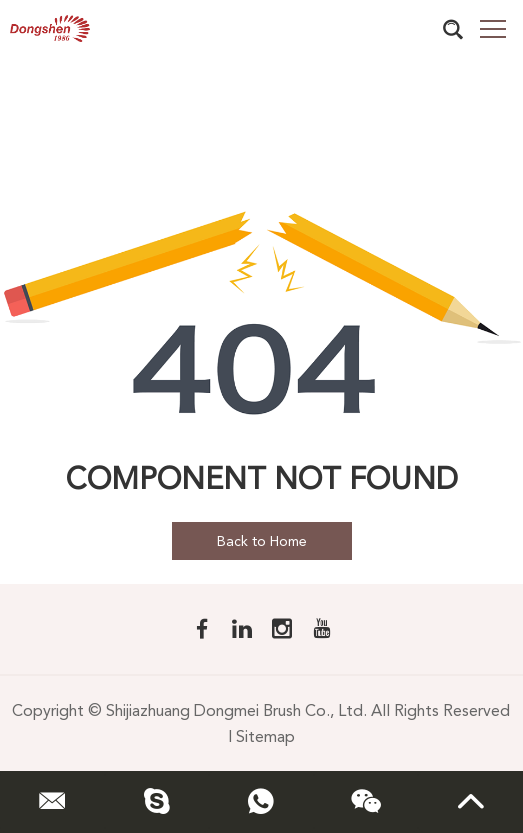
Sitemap (265, 736)
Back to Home (262, 541)
